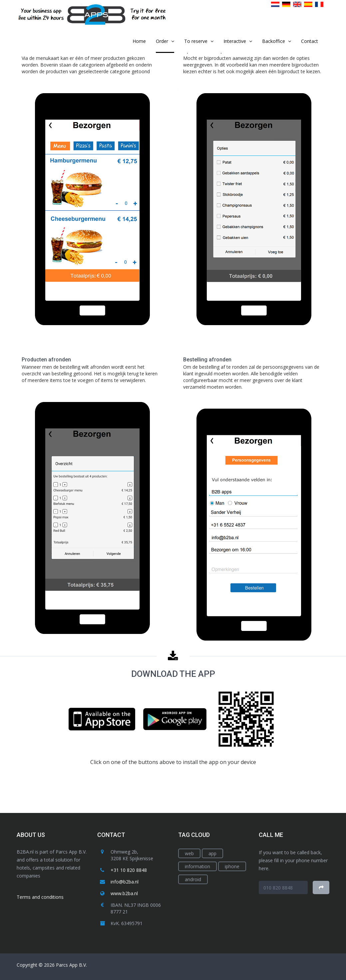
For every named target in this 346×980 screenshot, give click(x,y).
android (193, 879)
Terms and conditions (40, 897)
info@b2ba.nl (125, 882)
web (189, 853)
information (197, 866)
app (212, 853)
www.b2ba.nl (124, 893)
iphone (232, 866)
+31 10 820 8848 (129, 870)
